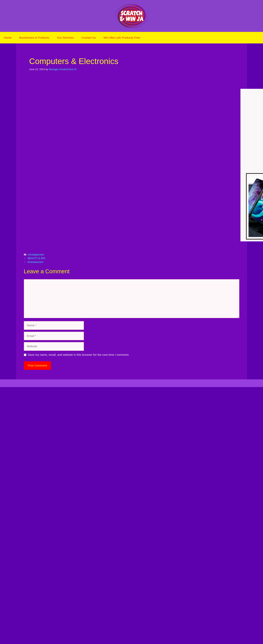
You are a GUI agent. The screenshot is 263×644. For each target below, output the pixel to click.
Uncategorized (36, 255)
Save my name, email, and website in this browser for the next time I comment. (78, 355)
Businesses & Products (34, 38)
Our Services (65, 38)
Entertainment (35, 262)
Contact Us (89, 38)
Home (8, 38)
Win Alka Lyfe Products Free (122, 38)
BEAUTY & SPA (37, 258)
